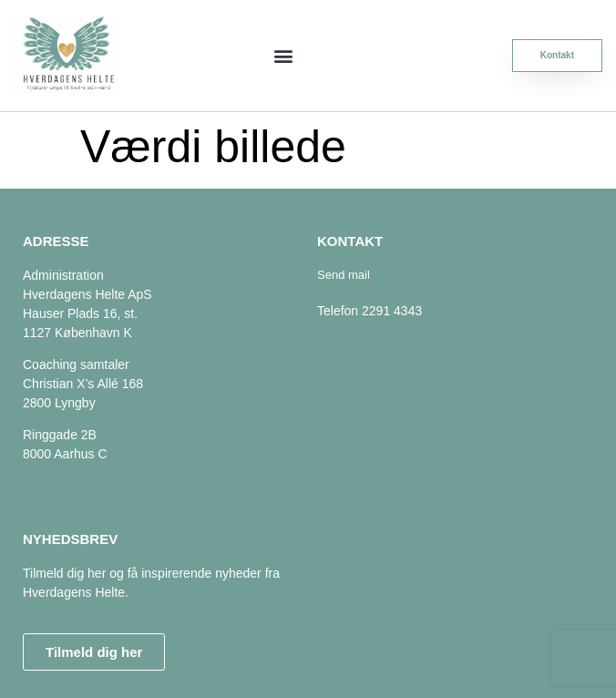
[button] (284, 55)
